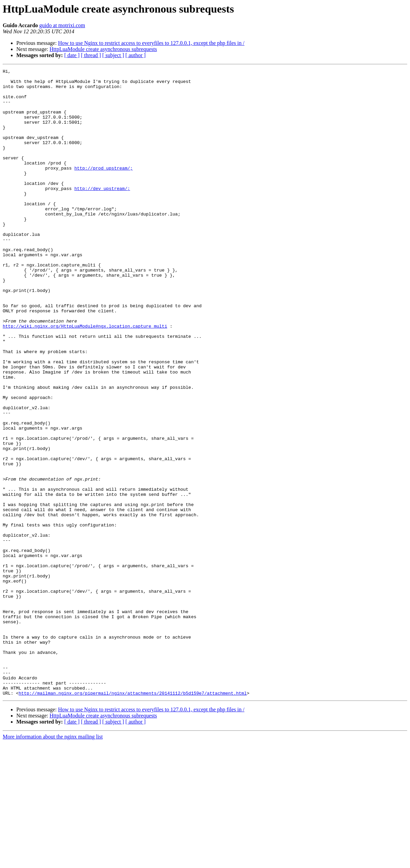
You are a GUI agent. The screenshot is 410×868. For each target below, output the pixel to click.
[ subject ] (113, 55)
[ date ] (72, 55)
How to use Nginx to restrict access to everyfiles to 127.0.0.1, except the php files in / (151, 43)
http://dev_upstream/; (102, 213)
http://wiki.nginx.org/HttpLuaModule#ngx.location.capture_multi (85, 378)
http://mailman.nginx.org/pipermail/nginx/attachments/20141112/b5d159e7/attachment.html (133, 818)
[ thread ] (91, 55)
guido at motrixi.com (62, 25)
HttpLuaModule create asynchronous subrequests (103, 49)
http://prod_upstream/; (104, 188)
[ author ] (136, 55)
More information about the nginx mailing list (53, 862)
